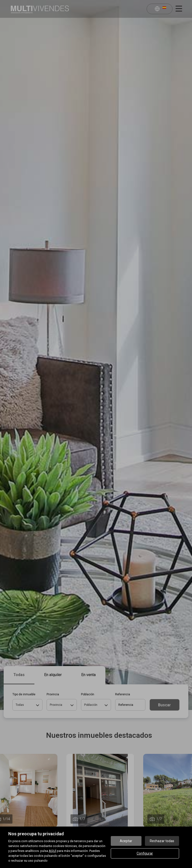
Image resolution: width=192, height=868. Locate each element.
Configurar (145, 853)
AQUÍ (52, 851)
